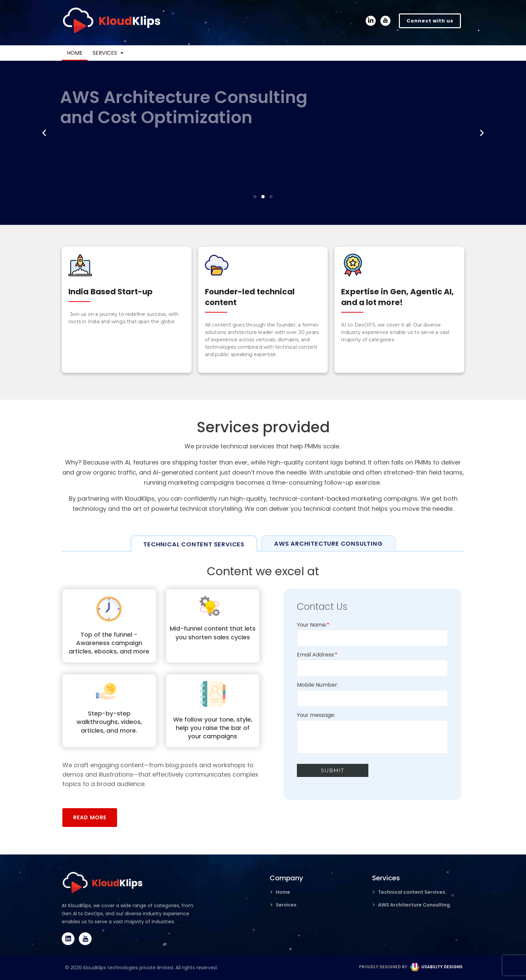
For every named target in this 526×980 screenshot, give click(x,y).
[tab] (194, 544)
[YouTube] (385, 21)
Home (78, 53)
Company (286, 878)
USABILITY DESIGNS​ (442, 967)
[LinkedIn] (371, 21)
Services (118, 53)
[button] (118, 53)
